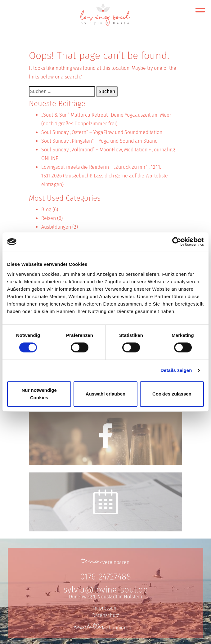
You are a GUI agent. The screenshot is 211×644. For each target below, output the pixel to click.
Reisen (49, 218)
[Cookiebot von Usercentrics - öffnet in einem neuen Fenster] (177, 242)
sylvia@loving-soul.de (105, 590)
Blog (46, 210)
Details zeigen (176, 370)
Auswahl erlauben (105, 394)
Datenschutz (106, 615)
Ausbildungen (56, 227)
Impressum (105, 608)
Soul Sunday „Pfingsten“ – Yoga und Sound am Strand (99, 141)
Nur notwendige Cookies (39, 394)
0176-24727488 (105, 577)
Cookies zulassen (172, 394)
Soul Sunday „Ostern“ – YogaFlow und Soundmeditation (102, 132)
